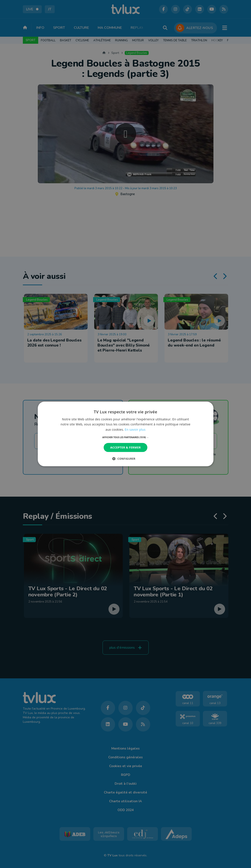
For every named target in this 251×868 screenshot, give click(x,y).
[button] (125, 437)
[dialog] (125, 434)
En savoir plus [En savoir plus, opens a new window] (135, 429)
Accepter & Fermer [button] (125, 447)
